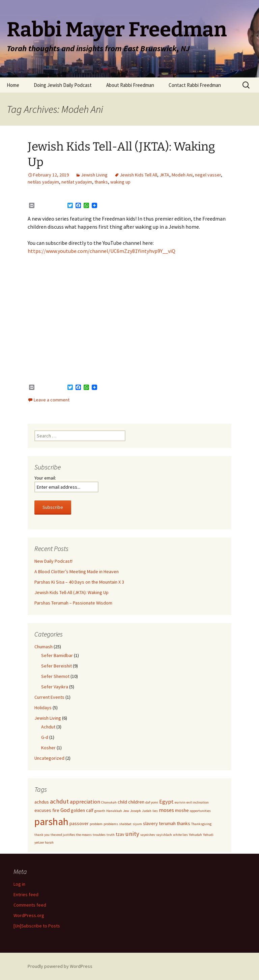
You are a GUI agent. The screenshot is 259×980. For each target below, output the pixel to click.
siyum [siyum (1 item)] (137, 824)
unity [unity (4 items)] (132, 834)
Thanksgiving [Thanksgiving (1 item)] (201, 824)
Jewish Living (94, 175)
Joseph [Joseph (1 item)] (136, 811)
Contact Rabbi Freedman (195, 85)
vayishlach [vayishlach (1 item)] (164, 835)
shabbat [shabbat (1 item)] (125, 824)
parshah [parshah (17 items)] (51, 822)
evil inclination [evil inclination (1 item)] (198, 802)
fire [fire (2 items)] (56, 810)
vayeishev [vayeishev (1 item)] (148, 835)
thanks (101, 182)
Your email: (45, 478)
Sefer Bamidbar (57, 655)
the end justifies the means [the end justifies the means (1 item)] (71, 835)
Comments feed (30, 905)
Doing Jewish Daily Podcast (63, 85)
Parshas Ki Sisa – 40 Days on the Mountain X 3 (79, 582)
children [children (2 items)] (136, 802)
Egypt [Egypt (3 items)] (166, 802)
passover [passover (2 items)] (79, 823)
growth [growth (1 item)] (100, 811)
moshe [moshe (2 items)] (182, 810)
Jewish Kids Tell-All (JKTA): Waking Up (71, 592)
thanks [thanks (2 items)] (183, 823)
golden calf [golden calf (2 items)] (82, 810)
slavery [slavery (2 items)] (150, 823)
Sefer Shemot (55, 676)
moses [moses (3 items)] (166, 810)
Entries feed (26, 894)
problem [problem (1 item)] (96, 824)
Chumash (44, 647)
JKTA (164, 175)
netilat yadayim (77, 182)
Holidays (43, 708)
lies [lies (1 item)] (155, 811)
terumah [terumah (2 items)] (167, 823)
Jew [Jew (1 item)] (126, 811)
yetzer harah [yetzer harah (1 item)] (44, 842)
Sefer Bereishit (56, 666)
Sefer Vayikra (55, 687)
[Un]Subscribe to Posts (37, 926)
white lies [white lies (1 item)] (180, 835)
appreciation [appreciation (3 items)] (85, 802)
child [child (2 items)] (122, 802)
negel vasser (208, 175)
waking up (120, 182)
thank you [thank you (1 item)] (42, 835)
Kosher (48, 748)
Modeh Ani (182, 175)
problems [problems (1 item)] (111, 824)
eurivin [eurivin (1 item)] (180, 802)
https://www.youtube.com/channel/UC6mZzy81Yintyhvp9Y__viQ (102, 251)
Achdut (48, 727)
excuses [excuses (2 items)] (43, 810)
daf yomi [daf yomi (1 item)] (152, 802)
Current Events (49, 697)
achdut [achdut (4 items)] (59, 801)
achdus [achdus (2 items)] (42, 802)
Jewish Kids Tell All (138, 175)
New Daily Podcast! (53, 561)
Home (13, 85)
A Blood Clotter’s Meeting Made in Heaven (77, 571)
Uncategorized (49, 758)
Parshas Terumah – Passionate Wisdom (73, 603)
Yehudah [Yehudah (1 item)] (195, 835)
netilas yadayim (43, 182)
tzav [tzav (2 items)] (120, 834)
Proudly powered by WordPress (60, 966)
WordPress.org (29, 915)
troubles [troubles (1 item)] (99, 835)
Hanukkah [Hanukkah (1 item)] (114, 811)
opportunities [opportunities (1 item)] (200, 811)
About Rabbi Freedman (130, 85)
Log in (19, 884)
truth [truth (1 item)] (111, 835)
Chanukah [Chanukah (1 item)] (109, 802)
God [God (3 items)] (65, 810)
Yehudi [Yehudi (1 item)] (208, 835)
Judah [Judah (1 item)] (147, 811)
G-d (45, 737)
